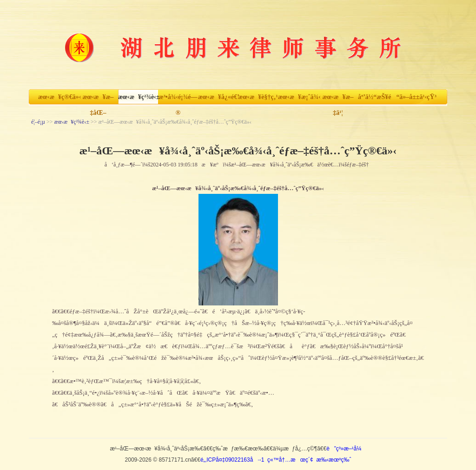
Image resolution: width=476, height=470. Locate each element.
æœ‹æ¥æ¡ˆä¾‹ (298, 97)
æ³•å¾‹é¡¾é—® (178, 99)
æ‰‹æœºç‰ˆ (334, 460)
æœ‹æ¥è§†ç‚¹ (258, 97)
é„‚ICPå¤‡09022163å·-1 (232, 460)
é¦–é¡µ (38, 122)
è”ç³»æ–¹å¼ (346, 449)
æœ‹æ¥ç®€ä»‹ (58, 97)
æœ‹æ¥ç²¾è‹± (138, 97)
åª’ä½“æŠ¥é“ (378, 97)
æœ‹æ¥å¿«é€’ (218, 97)
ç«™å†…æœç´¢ (290, 460)
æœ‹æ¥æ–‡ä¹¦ (338, 99)
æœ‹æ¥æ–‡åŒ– (98, 99)
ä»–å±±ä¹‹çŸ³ (418, 97)
